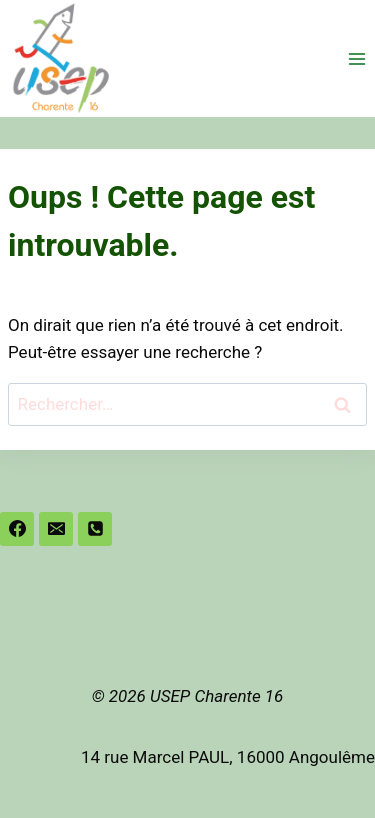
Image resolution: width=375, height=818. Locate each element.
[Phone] (95, 529)
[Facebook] (17, 529)
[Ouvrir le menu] (356, 58)
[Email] (56, 529)
